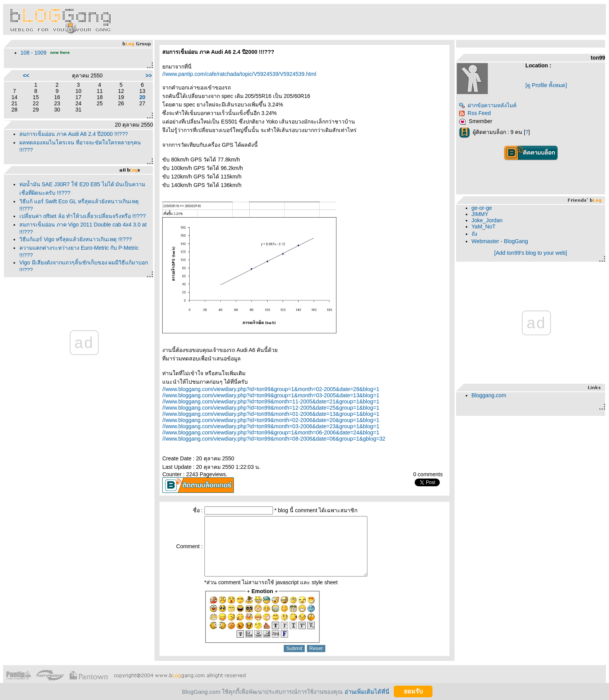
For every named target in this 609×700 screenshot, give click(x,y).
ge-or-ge (482, 208)
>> (149, 75)
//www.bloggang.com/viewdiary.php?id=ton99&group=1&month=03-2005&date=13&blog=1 (271, 395)
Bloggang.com (489, 395)
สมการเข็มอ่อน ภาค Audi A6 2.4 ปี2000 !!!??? (74, 134)
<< (26, 75)
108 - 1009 (33, 53)
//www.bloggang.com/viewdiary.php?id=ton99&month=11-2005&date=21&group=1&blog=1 (271, 401)
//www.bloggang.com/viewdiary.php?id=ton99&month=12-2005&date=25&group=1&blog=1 (271, 408)
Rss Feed (475, 113)
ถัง (474, 234)
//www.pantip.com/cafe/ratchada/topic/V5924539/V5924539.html (239, 74)
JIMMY (480, 214)
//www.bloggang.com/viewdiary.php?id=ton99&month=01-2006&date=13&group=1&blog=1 (271, 414)
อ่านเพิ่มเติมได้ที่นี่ (367, 691)
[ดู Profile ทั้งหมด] (546, 85)
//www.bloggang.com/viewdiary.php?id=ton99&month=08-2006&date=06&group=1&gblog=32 (274, 439)
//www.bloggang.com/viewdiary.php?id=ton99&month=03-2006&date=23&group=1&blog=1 (271, 426)
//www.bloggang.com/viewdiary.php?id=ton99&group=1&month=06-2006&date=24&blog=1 (271, 432)
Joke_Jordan (487, 220)
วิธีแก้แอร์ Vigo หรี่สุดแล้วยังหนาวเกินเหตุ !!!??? (75, 239)
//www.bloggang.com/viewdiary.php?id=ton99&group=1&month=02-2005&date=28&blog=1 (271, 389)
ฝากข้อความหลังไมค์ (488, 105)
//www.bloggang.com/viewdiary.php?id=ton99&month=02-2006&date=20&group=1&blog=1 (271, 420)
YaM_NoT (484, 226)
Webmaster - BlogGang (500, 241)
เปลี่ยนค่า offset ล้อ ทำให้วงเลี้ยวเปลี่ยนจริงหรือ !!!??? (83, 216)
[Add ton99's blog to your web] (531, 253)
